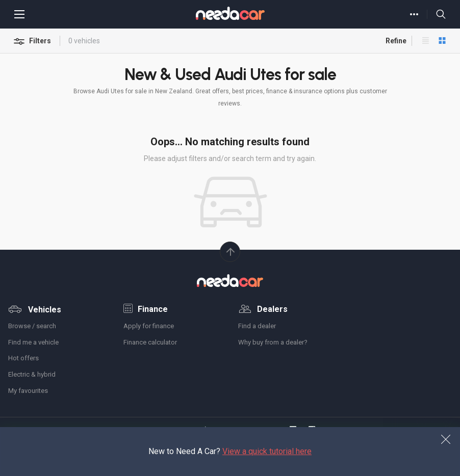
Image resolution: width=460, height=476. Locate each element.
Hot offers (23, 358)
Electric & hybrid (32, 374)
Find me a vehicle (33, 342)
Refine (392, 41)
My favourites (28, 391)
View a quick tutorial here (267, 451)
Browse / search (32, 326)
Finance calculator (150, 342)
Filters (33, 42)
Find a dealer (257, 326)
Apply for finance (149, 326)
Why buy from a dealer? (273, 342)
